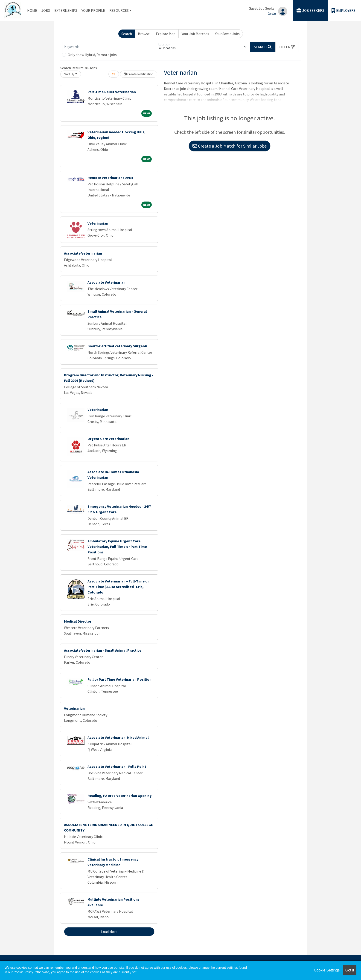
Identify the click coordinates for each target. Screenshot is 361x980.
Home (32, 10)
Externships (66, 10)
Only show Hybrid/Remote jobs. (93, 55)
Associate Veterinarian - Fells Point (117, 766)
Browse (144, 34)
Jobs (46, 10)
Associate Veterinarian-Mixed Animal (118, 737)
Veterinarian (98, 223)
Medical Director (78, 621)
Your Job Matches (195, 34)
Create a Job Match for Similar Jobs (230, 146)
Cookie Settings (327, 970)
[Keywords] (109, 47)
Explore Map (166, 34)
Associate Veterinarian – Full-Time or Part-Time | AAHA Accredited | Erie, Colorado (118, 587)
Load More (109, 932)
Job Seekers (310, 10)
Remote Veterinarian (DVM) (110, 178)
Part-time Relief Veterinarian (112, 92)
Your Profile (93, 10)
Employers (344, 10)
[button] (287, 47)
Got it (350, 970)
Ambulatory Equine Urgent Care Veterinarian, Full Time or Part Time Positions (117, 546)
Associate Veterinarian (83, 253)
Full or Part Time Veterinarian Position (119, 679)
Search (127, 34)
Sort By (69, 74)
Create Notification (139, 74)
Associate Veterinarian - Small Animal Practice (103, 650)
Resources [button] (119, 10)
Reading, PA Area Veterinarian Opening (120, 796)
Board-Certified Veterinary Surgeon (117, 346)
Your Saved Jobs (227, 34)
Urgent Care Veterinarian (108, 439)
